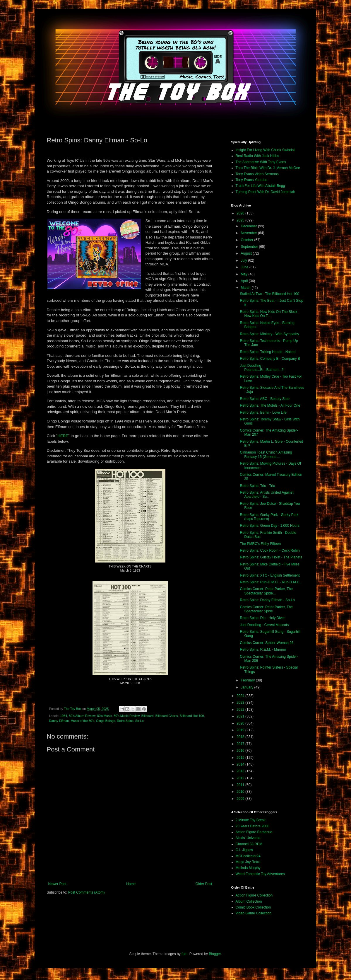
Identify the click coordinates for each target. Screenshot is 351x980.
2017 (241, 744)
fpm (184, 954)
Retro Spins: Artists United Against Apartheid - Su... (267, 495)
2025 (241, 220)
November (249, 233)
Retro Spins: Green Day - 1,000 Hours (269, 526)
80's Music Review (126, 716)
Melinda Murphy (248, 868)
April (245, 281)
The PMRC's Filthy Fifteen (260, 544)
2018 (241, 737)
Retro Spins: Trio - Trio (257, 486)
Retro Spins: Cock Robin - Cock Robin (270, 550)
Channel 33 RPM (249, 844)
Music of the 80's (82, 721)
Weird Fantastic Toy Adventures (260, 874)
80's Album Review (82, 716)
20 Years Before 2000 (252, 826)
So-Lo (139, 721)
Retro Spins (125, 721)
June (245, 267)
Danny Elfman (59, 721)
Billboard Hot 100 (192, 716)
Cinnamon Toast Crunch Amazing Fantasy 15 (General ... (266, 454)
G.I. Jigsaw (244, 850)
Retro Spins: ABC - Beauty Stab (264, 399)
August (247, 253)
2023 (241, 703)
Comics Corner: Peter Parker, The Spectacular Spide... (266, 591)
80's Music (105, 716)
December (249, 226)
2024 (241, 696)
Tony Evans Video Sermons (257, 174)
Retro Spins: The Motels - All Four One (270, 405)
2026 (241, 213)
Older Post (204, 884)
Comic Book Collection (253, 907)
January (247, 687)
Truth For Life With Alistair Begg (260, 186)
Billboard (148, 716)
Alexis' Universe (248, 838)
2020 (241, 723)
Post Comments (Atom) (87, 892)
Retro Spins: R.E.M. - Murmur (263, 650)
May (244, 274)
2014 (241, 764)
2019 (241, 730)
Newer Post (57, 884)
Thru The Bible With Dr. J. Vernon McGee (268, 168)
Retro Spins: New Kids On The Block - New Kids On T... (269, 314)
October (247, 240)
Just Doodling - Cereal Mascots (264, 625)
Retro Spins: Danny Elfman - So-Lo (267, 600)
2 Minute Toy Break (251, 820)
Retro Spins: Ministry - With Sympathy (269, 334)
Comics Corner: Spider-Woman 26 (267, 643)
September (250, 247)
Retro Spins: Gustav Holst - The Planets (271, 557)
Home (131, 884)
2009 (241, 799)
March (246, 288)
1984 (64, 716)
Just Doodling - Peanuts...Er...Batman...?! (262, 368)
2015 (241, 758)
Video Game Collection (254, 913)
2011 (241, 785)
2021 (241, 716)
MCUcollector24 (248, 856)
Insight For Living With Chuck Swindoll (266, 150)
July (244, 260)
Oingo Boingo (106, 721)
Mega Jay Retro (248, 862)
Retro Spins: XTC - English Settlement (270, 575)
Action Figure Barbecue (254, 832)
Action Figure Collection (254, 895)
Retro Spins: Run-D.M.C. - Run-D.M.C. (270, 582)
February (248, 680)
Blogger (215, 954)
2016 (241, 751)
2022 (241, 710)
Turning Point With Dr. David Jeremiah (266, 192)
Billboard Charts (167, 716)
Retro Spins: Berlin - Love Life (263, 413)
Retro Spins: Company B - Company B (270, 359)
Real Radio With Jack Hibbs (257, 156)
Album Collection (249, 901)
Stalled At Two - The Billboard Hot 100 (269, 294)
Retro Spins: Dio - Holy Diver (262, 618)
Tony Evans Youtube (252, 180)
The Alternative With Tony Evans (261, 162)
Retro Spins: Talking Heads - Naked (268, 352)
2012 (241, 778)
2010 (241, 792)
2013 (241, 771)
